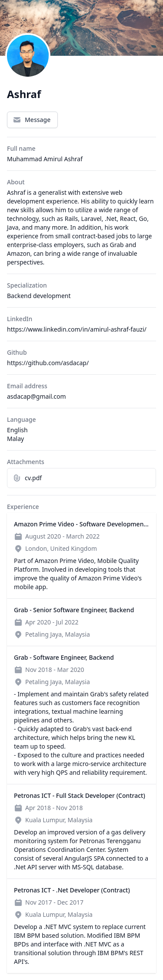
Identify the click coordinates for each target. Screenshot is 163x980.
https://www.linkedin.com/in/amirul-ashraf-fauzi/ (77, 329)
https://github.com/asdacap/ (48, 363)
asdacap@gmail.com (37, 396)
